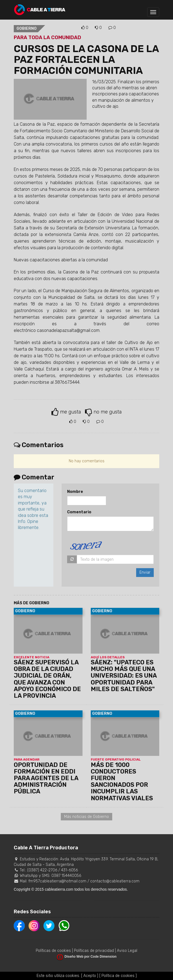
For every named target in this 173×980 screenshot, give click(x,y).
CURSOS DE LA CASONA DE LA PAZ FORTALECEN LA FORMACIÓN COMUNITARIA (86, 60)
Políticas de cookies (53, 951)
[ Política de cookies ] (118, 976)
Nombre (75, 492)
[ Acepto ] (90, 976)
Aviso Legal (127, 951)
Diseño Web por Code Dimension (91, 957)
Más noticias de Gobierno (87, 817)
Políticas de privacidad (94, 951)
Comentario (79, 512)
